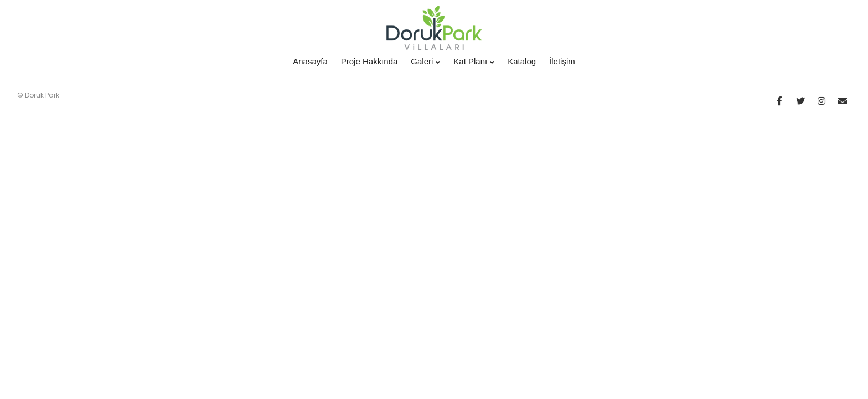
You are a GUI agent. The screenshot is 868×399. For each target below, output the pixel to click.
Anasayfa (310, 61)
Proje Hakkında (370, 61)
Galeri (425, 62)
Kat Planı (474, 62)
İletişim (562, 61)
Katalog (522, 61)
